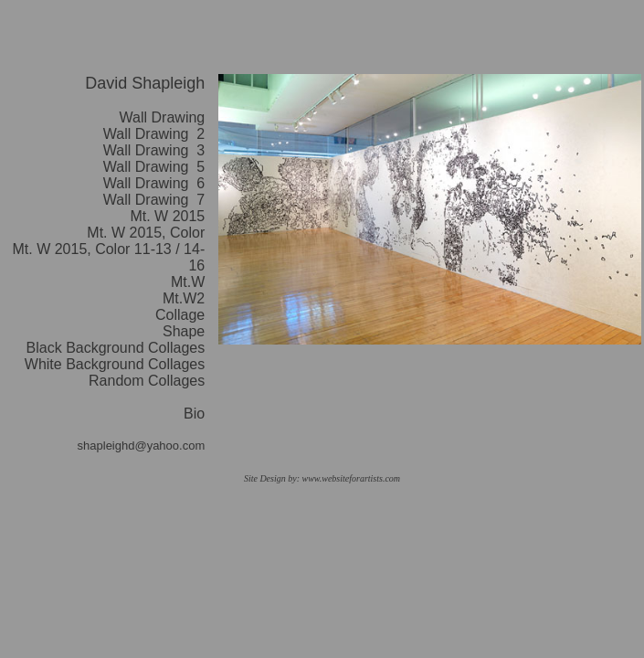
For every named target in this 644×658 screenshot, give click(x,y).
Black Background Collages (116, 348)
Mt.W (188, 282)
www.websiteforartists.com (351, 478)
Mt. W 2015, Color (146, 233)
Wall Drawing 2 (154, 134)
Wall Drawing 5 (154, 167)
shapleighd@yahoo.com (142, 446)
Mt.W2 (184, 298)
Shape (184, 331)
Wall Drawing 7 (154, 200)
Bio (194, 414)
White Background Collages (115, 364)
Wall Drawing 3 (154, 150)
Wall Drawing (163, 117)
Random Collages (147, 381)
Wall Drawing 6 (154, 183)
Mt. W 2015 (167, 216)
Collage (180, 315)
